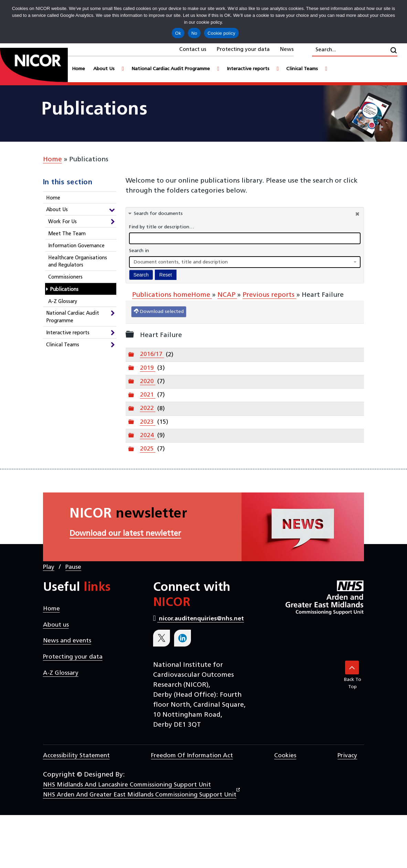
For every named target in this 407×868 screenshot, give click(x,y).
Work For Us (62, 222)
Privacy (347, 756)
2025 (148, 449)
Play (49, 567)
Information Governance (76, 246)
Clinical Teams (63, 345)
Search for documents (158, 214)
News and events (67, 641)
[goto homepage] (34, 66)
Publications (64, 290)
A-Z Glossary (63, 302)
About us (56, 625)
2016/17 (152, 354)
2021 (148, 395)
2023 (148, 422)
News (287, 50)
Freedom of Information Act (192, 756)
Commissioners (65, 277)
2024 (148, 436)
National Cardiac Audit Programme (73, 317)
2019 (148, 368)
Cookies (285, 756)
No (194, 33)
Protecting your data (243, 50)
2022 (148, 408)
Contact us (193, 50)
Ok (178, 33)
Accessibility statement (76, 756)
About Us (57, 210)
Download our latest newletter (125, 534)
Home (52, 160)
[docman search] (245, 238)
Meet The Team (67, 234)
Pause (73, 567)
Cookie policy (221, 33)
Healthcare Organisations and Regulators (78, 262)
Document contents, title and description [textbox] (181, 262)
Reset (166, 275)
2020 (148, 382)
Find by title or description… (162, 227)
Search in (139, 251)
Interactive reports (68, 333)
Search (141, 275)
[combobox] (245, 262)
